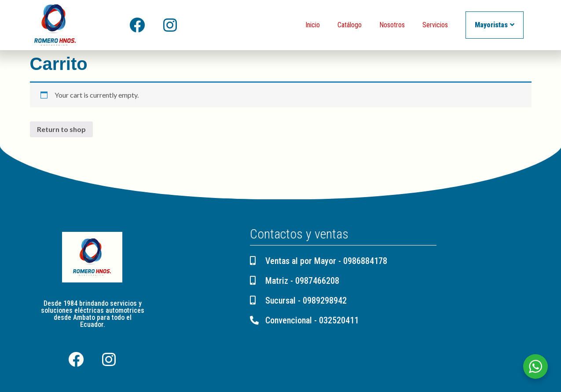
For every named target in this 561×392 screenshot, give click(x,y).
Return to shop (61, 130)
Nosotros (392, 25)
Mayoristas (495, 25)
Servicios (435, 25)
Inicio (313, 25)
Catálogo (350, 25)
